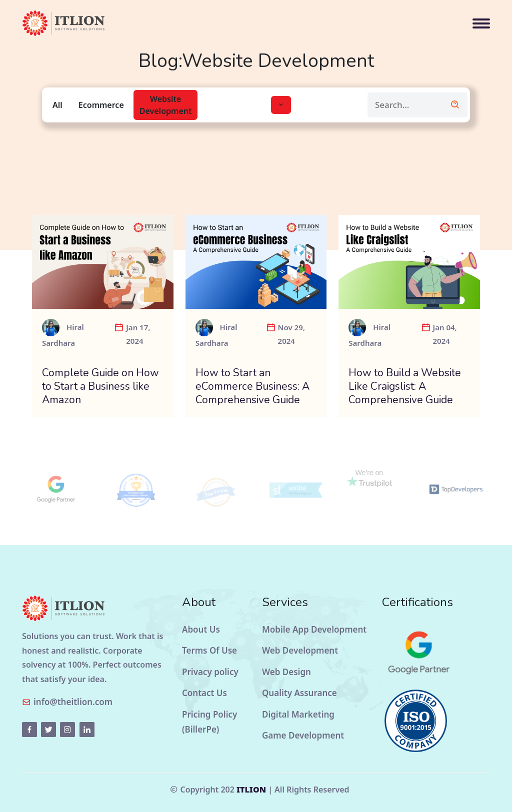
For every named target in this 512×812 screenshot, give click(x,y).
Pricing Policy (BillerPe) (209, 722)
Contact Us (204, 693)
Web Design (286, 672)
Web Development (300, 650)
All (57, 105)
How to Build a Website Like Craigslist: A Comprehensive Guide (405, 387)
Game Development (303, 735)
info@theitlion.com (73, 702)
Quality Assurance (299, 693)
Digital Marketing (298, 714)
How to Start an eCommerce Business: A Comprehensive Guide (252, 387)
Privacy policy (210, 672)
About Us (201, 629)
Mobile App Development (314, 629)
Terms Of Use (209, 650)
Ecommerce (101, 105)
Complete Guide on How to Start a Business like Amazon (100, 387)
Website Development (166, 105)
